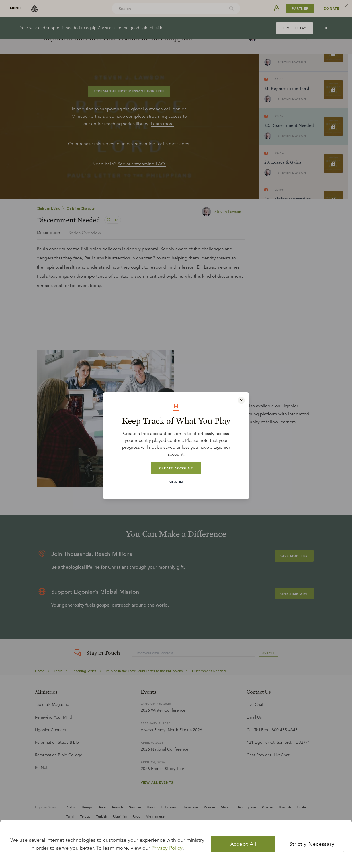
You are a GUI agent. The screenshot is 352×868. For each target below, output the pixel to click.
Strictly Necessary (312, 844)
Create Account (176, 468)
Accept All (243, 844)
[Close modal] (241, 400)
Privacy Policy (167, 848)
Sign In (176, 482)
